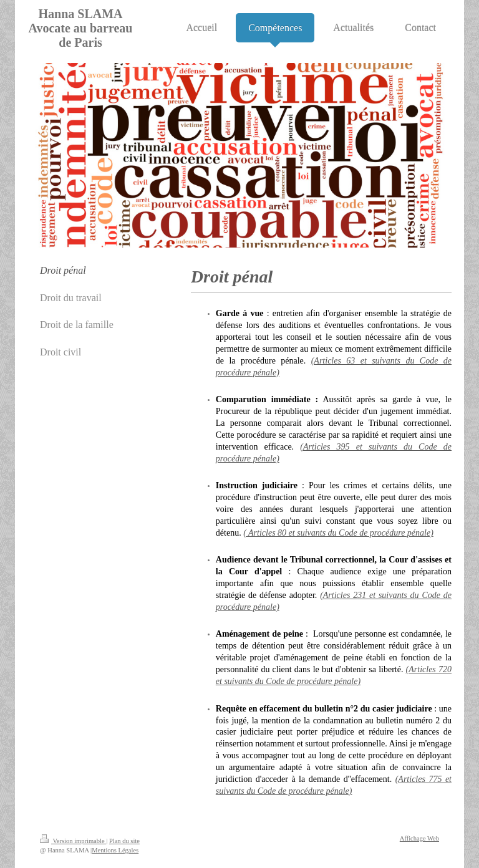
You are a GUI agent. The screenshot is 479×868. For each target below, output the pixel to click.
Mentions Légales (115, 850)
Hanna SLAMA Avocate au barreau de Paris (80, 28)
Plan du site (124, 841)
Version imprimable (73, 841)
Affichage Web (419, 838)
